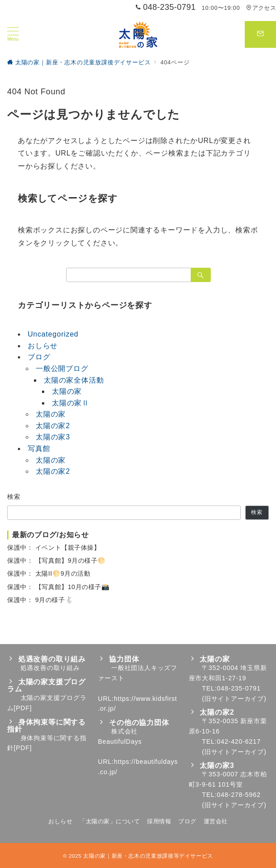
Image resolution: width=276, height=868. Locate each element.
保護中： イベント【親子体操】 (54, 548)
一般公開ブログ (62, 369)
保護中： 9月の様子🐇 (40, 600)
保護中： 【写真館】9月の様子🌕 (56, 560)
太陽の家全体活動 (74, 380)
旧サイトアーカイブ (234, 699)
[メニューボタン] (13, 34)
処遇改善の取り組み (50, 668)
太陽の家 (67, 391)
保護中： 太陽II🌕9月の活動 (49, 573)
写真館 (39, 449)
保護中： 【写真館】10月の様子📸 (58, 587)
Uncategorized (53, 334)
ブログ (39, 357)
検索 (14, 497)
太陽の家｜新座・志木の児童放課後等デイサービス (148, 856)
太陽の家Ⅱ (71, 403)
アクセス (261, 8)
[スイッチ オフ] (260, 34)
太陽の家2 (53, 426)
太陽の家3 (53, 437)
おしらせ (43, 346)
